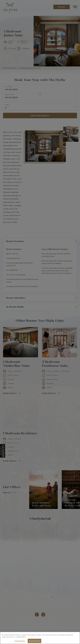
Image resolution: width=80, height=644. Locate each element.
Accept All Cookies (34, 641)
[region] (40, 638)
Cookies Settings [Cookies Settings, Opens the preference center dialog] (20, 641)
